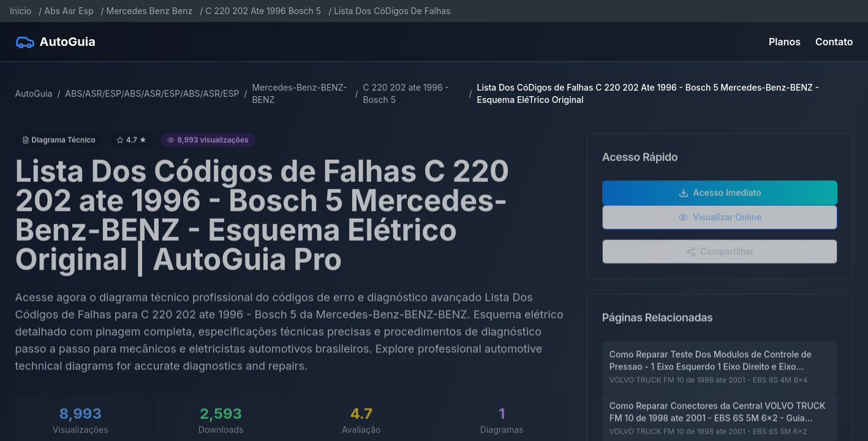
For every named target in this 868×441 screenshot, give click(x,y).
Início (21, 11)
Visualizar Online (720, 221)
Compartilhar (720, 256)
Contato (834, 42)
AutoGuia (34, 93)
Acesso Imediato (720, 197)
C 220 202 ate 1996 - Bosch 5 (406, 93)
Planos (785, 42)
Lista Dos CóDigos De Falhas (392, 11)
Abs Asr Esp (69, 11)
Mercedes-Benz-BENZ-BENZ (299, 93)
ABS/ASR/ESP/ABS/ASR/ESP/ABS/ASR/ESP (152, 93)
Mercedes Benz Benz (150, 11)
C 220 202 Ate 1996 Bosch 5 (263, 11)
